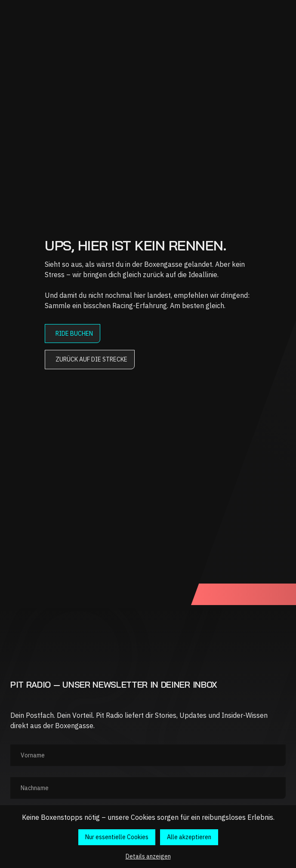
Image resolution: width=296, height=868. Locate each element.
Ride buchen (74, 334)
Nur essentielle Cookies (117, 837)
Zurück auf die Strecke (91, 359)
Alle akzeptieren (189, 837)
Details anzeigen (148, 856)
